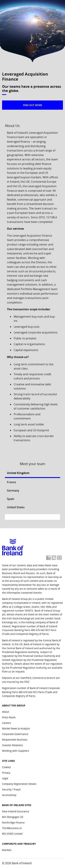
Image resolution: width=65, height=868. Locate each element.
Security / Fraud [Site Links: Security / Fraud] (11, 789)
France (11, 482)
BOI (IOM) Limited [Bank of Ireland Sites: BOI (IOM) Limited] (12, 834)
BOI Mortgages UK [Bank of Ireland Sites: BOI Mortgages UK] (13, 817)
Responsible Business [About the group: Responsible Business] (15, 740)
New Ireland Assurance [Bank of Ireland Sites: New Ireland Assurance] (16, 811)
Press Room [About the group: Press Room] (9, 717)
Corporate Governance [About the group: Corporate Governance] (15, 734)
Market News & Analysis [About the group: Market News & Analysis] (16, 728)
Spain (11, 499)
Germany (13, 491)
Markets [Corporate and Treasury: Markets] (7, 850)
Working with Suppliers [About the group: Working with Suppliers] (16, 751)
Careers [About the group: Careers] (7, 723)
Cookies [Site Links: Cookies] (6, 767)
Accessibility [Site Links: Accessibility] (9, 795)
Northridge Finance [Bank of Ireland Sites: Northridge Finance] (13, 822)
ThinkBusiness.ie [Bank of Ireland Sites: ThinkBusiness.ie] (12, 828)
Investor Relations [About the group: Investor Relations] (12, 745)
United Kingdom (18, 473)
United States (16, 507)
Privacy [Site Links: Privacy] (6, 773)
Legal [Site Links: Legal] (5, 778)
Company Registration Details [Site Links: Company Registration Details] (19, 784)
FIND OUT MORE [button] (33, 105)
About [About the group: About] (6, 712)
